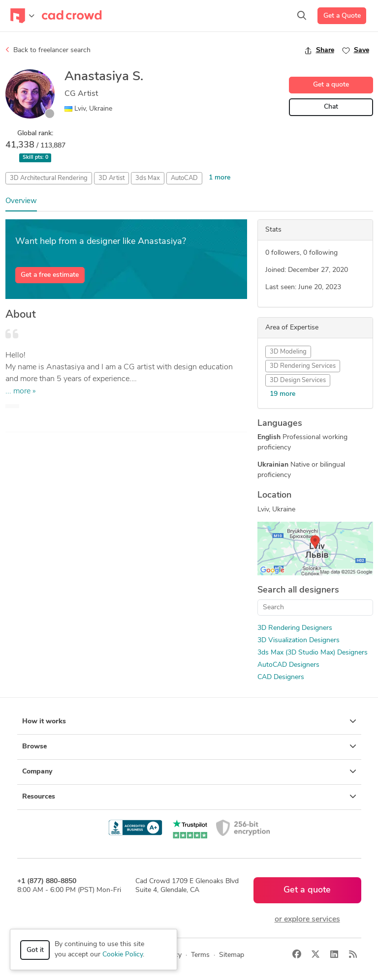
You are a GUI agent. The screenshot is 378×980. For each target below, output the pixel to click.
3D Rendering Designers (295, 628)
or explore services (307, 920)
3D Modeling (288, 352)
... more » (21, 391)
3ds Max (148, 178)
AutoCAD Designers (288, 665)
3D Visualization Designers (299, 640)
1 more (220, 178)
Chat (331, 107)
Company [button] (189, 772)
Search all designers (298, 590)
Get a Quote (342, 16)
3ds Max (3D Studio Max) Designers (313, 653)
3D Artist (111, 178)
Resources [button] (189, 797)
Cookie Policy (123, 955)
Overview (21, 201)
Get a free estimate (50, 275)
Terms (200, 955)
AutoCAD (184, 178)
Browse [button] (189, 746)
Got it (35, 950)
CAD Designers (281, 677)
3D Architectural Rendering (49, 178)
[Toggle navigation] (22, 16)
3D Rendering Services (303, 366)
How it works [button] (189, 721)
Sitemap (232, 955)
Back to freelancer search (48, 50)
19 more (283, 394)
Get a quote (331, 85)
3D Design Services (298, 380)
